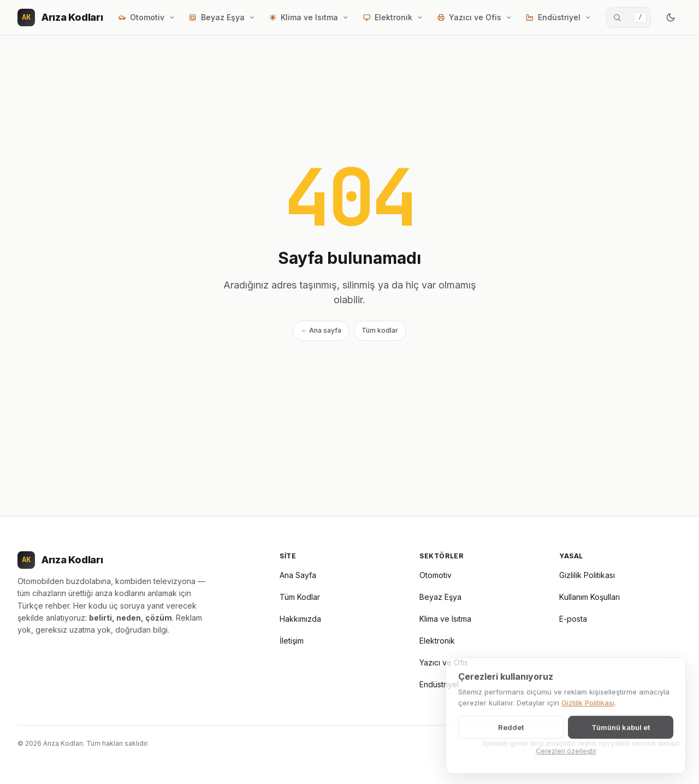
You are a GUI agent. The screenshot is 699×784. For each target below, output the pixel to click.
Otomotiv (436, 575)
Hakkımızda (300, 619)
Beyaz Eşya (440, 597)
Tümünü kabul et (621, 734)
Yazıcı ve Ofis (444, 662)
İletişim (292, 641)
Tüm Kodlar (300, 597)
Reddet (511, 734)
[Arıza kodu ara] (629, 17)
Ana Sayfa (298, 575)
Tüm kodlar (380, 330)
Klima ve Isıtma (445, 619)
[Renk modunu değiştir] (671, 17)
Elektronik (437, 641)
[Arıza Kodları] (60, 17)
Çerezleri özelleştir (566, 758)
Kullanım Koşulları (590, 597)
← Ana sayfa (321, 330)
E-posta (573, 619)
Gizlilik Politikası (587, 575)
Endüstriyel (439, 684)
